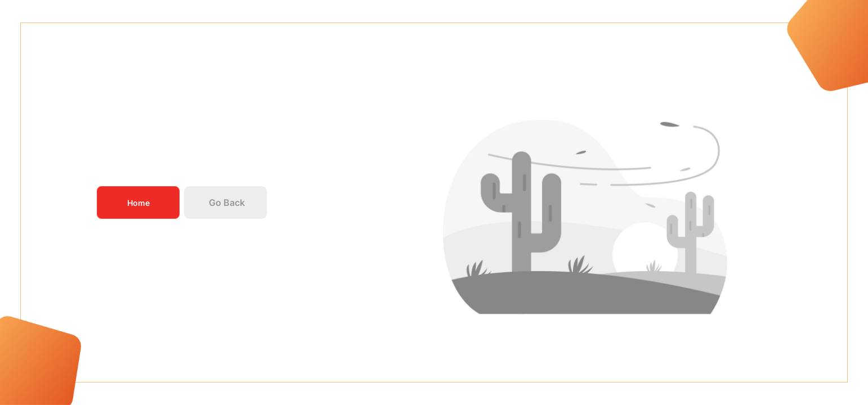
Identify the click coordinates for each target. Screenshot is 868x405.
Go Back (226, 202)
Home (138, 203)
